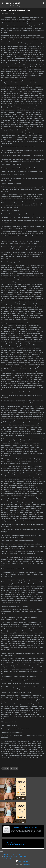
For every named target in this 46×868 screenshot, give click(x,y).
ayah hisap (5, 769)
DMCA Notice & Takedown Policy (13, 855)
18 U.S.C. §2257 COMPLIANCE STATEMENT (16, 857)
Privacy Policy (7, 858)
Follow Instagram (12, 843)
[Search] (44, 4)
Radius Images (27, 865)
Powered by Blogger (23, 861)
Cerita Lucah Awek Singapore (16, 845)
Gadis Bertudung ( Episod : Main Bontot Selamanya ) (25, 827)
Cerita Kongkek (13, 3)
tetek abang (14, 769)
